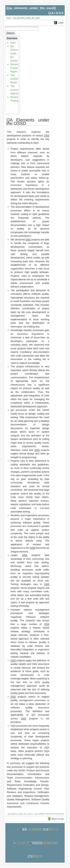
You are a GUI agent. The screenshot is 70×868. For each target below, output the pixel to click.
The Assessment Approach (17, 90)
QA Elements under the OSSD (15, 53)
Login (61, 23)
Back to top (58, 819)
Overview (12, 38)
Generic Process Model (15, 68)
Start (13, 43)
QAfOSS (56, 13)
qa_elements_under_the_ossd (31, 8)
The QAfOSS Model (15, 79)
